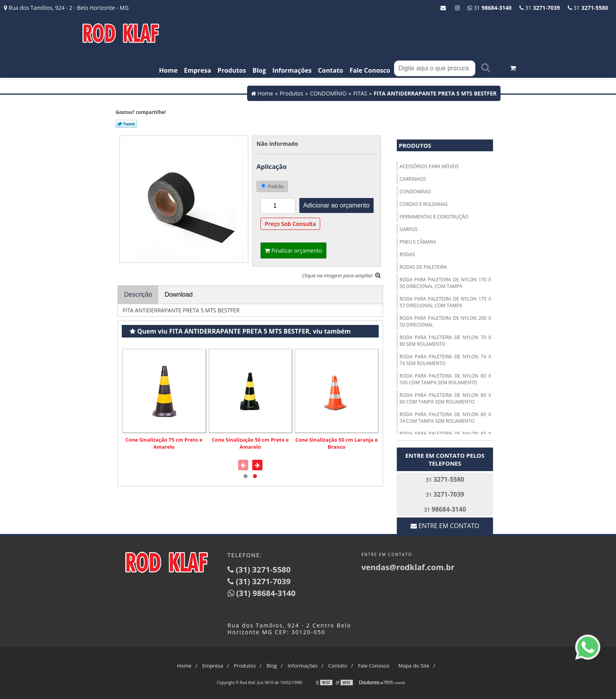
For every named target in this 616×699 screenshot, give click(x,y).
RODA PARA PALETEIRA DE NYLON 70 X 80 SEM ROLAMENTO (445, 341)
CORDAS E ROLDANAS (424, 204)
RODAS (407, 254)
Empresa (197, 70)
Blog (259, 70)
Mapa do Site (414, 666)
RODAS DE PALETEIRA (423, 267)
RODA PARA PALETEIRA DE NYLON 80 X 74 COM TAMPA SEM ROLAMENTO (445, 418)
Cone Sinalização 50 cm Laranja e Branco (337, 443)
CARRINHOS (413, 179)
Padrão (272, 186)
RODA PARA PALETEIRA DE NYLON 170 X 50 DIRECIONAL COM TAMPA (445, 283)
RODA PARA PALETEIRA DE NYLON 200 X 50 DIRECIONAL (445, 321)
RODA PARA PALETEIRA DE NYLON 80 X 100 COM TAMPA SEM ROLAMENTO (445, 379)
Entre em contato (445, 526)
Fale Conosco (370, 70)
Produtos (232, 70)
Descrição (138, 294)
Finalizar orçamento (293, 250)
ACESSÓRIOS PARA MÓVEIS (429, 166)
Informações (292, 70)
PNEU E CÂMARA (418, 242)
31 (588, 8)
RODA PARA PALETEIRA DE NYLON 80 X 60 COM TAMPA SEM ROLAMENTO (445, 398)
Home (168, 70)
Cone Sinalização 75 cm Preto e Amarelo (164, 443)
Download (179, 294)
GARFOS (409, 229)
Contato (330, 70)
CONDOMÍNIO (415, 192)
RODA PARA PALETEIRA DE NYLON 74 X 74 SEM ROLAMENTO (445, 360)
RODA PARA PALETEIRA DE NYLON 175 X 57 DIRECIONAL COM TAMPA (445, 302)
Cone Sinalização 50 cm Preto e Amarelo (250, 443)
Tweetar (126, 124)
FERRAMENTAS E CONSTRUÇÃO (434, 217)
